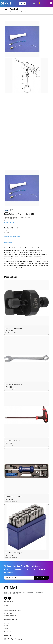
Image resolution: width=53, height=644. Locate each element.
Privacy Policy (8, 613)
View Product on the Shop (12, 237)
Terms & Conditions (10, 616)
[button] (23, 3)
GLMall (6, 605)
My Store (17, 12)
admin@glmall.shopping (15, 639)
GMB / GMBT (8, 608)
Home (12, 12)
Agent (6, 628)
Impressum (8, 636)
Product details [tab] (8, 242)
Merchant (7, 623)
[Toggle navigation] (51, 3)
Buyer (6, 626)
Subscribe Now (42, 578)
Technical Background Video (13, 610)
